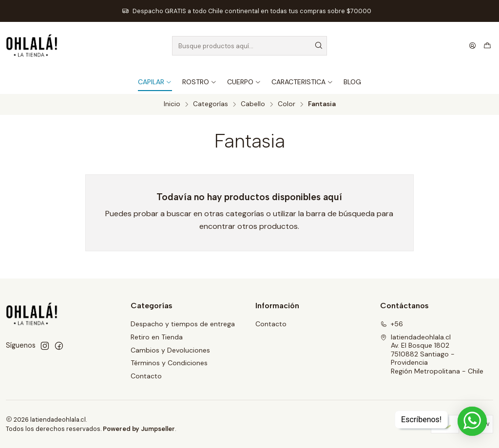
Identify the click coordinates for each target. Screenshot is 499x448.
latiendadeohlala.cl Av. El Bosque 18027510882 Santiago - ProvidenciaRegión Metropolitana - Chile (432, 354)
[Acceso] (472, 46)
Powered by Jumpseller (139, 429)
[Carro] (487, 46)
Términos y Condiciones (169, 363)
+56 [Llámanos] (392, 324)
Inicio (172, 104)
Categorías (211, 104)
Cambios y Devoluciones (170, 350)
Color (287, 104)
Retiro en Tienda (157, 337)
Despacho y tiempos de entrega (183, 324)
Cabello (253, 104)
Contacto (146, 376)
